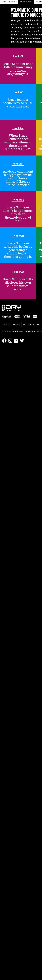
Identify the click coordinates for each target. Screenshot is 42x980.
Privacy (16, 324)
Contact (6, 324)
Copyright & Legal (31, 324)
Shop (4, 2)
